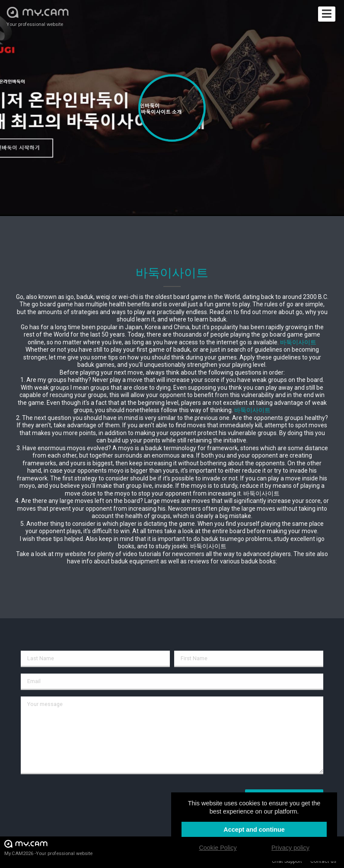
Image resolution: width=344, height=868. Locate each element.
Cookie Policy (218, 848)
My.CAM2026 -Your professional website (48, 847)
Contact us (323, 861)
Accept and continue (254, 830)
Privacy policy (290, 848)
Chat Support (287, 861)
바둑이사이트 (298, 342)
